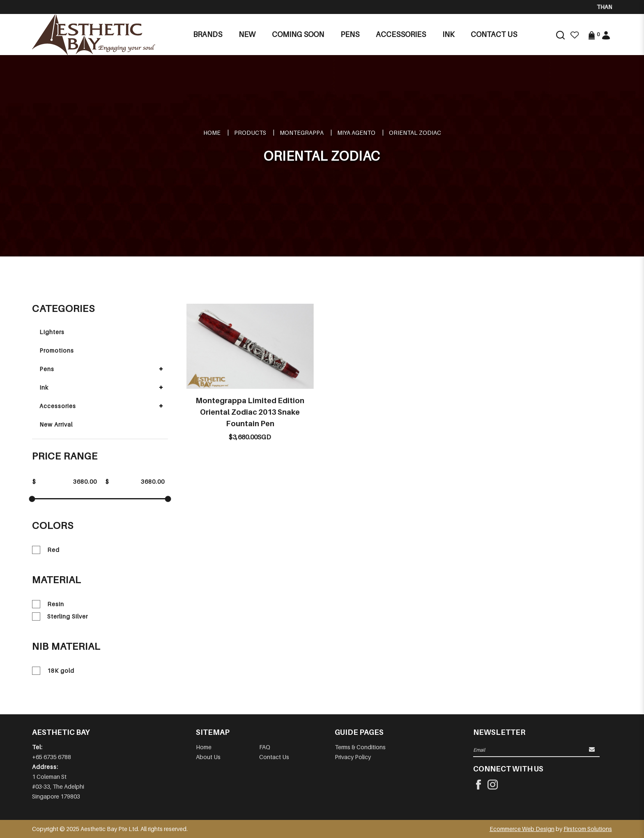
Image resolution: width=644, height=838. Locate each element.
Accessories (58, 406)
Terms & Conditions (360, 747)
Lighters (52, 332)
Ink (44, 387)
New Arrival (56, 424)
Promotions (57, 350)
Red (46, 550)
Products (250, 133)
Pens (47, 369)
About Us (208, 757)
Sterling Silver (60, 616)
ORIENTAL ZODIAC (415, 133)
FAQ (265, 747)
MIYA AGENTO (356, 133)
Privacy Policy (353, 757)
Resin (48, 604)
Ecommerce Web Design (522, 829)
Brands (208, 34)
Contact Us (274, 757)
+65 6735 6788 (52, 757)
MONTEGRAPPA (302, 133)
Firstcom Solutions (588, 829)
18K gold (53, 671)
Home (212, 133)
